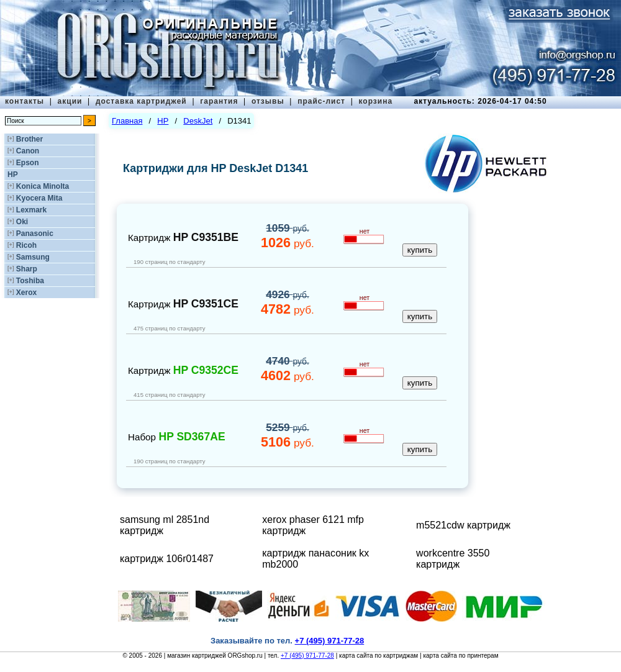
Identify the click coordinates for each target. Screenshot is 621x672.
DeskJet (198, 121)
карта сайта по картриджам (378, 656)
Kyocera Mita (39, 198)
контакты (25, 101)
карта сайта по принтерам (460, 656)
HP (13, 175)
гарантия (219, 101)
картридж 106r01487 (167, 559)
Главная (127, 121)
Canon (28, 151)
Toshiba (30, 281)
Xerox (26, 293)
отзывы (268, 101)
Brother (29, 139)
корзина (375, 101)
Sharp (27, 269)
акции (70, 101)
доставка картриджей (141, 101)
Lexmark (31, 210)
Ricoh (26, 245)
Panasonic (35, 234)
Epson (28, 163)
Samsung (33, 257)
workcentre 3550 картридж (453, 559)
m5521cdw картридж (463, 525)
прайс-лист (321, 101)
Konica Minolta (43, 186)
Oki (22, 222)
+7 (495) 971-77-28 (307, 656)
